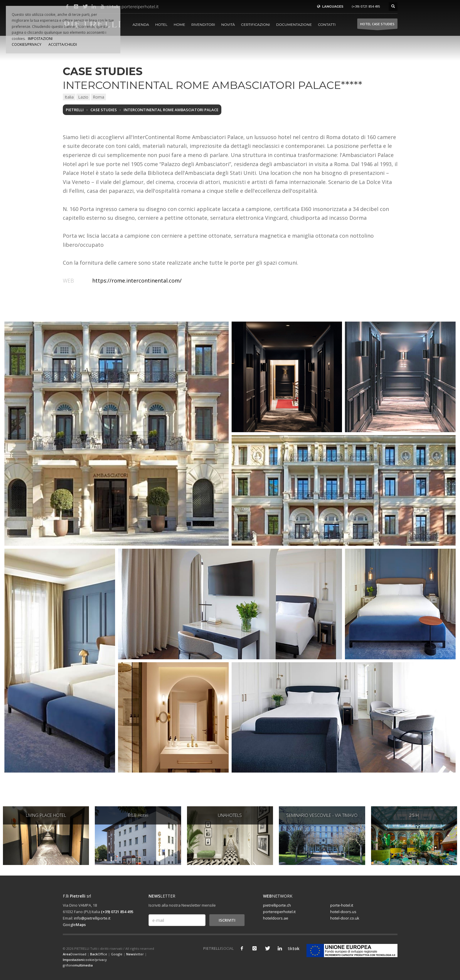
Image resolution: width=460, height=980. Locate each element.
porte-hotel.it (342, 905)
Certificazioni (256, 24)
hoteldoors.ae (276, 918)
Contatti (327, 24)
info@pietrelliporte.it (92, 918)
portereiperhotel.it (126, 7)
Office (99, 954)
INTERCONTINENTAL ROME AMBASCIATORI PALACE (171, 110)
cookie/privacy (85, 960)
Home (179, 24)
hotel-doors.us (343, 912)
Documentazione (294, 24)
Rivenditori (203, 24)
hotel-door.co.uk (345, 918)
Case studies (104, 110)
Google (74, 925)
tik (292, 948)
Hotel (161, 24)
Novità (228, 24)
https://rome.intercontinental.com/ (137, 281)
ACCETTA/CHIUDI (63, 44)
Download (75, 954)
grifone (78, 965)
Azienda (141, 24)
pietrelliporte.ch (277, 905)
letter (135, 954)
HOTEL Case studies (377, 25)
